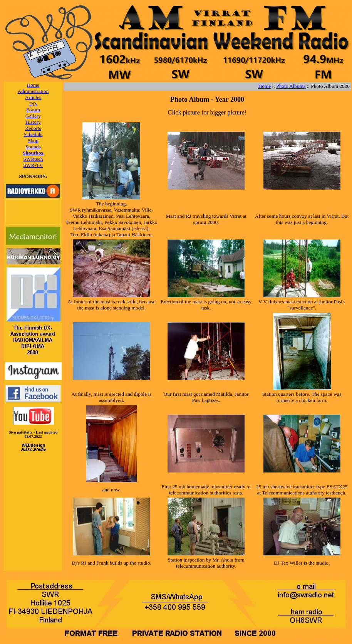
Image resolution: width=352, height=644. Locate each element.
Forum (33, 110)
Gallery (33, 116)
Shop (33, 140)
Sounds (33, 147)
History (33, 122)
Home (33, 85)
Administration (33, 91)
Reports (33, 128)
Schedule (33, 134)
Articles (33, 97)
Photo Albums (291, 86)
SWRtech (33, 159)
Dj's (33, 103)
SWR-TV (33, 165)
